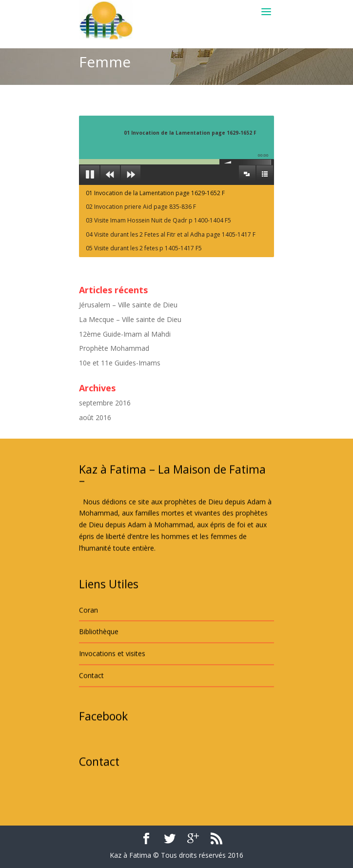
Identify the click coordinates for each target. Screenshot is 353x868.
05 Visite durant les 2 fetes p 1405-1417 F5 (144, 248)
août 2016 (95, 417)
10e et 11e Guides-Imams (120, 363)
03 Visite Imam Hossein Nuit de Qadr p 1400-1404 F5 (158, 220)
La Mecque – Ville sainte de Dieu (130, 319)
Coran (88, 665)
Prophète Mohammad (114, 348)
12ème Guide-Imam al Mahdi (125, 334)
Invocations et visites (112, 709)
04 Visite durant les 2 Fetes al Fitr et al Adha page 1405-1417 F (171, 234)
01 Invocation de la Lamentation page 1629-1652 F (155, 193)
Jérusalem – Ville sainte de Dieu (128, 305)
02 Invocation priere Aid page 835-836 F (141, 207)
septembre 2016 (105, 403)
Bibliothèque (99, 687)
